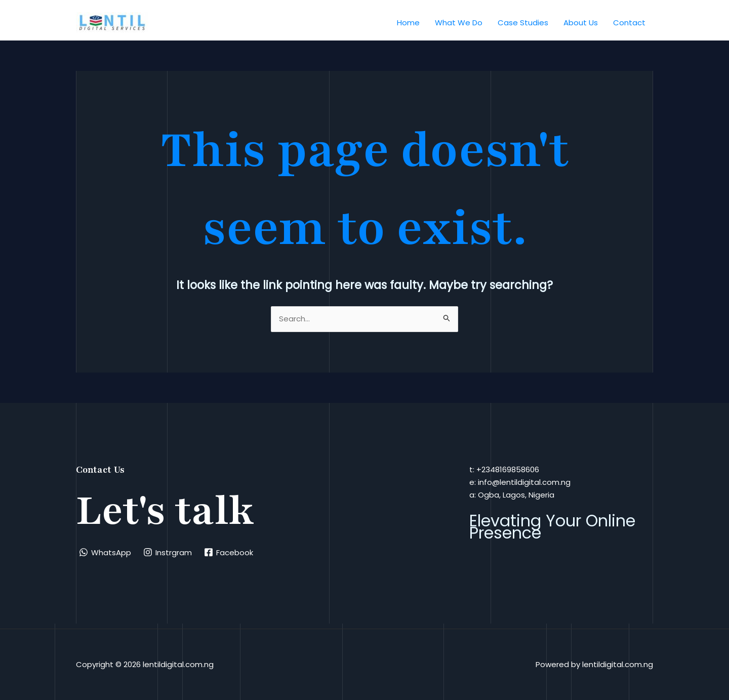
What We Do (459, 23)
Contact (629, 23)
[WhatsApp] (105, 552)
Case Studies (523, 23)
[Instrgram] (168, 552)
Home (408, 23)
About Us (581, 23)
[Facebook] (229, 552)
